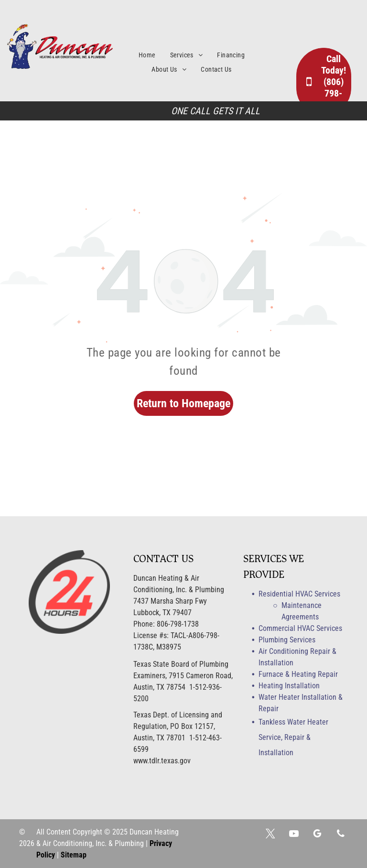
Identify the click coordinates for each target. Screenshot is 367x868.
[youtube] (294, 835)
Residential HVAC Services (299, 594)
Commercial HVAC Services (300, 628)
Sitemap (74, 855)
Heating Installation (289, 686)
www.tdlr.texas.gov (162, 761)
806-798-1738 (178, 624)
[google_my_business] (317, 835)
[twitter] (270, 835)
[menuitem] (154, 55)
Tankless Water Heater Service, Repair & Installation (293, 737)
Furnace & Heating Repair (298, 674)
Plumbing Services (287, 640)
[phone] (341, 835)
